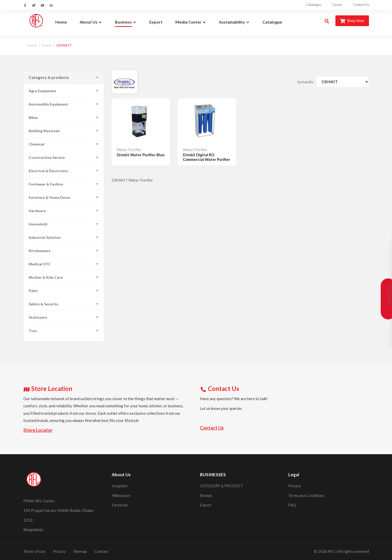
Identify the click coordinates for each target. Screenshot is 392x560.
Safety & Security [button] (64, 304)
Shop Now (352, 21)
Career (332, 5)
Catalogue (304, 5)
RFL (331, 551)
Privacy (295, 486)
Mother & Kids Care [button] (64, 277)
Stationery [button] (64, 317)
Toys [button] (64, 331)
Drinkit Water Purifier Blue (141, 155)
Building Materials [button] (64, 131)
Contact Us (361, 5)
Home (32, 45)
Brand (47, 45)
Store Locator (38, 430)
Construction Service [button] (64, 157)
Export (206, 505)
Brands (206, 495)
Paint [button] (64, 291)
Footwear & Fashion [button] (64, 184)
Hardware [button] (64, 211)
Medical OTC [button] (64, 264)
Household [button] (64, 224)
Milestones (121, 495)
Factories (120, 505)
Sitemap (81, 551)
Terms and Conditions (307, 495)
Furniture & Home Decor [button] (64, 197)
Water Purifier (129, 149)
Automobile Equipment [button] (64, 104)
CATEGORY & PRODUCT (222, 486)
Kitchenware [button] (64, 251)
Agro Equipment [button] (64, 91)
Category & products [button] (64, 77)
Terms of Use (34, 551)
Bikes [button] (64, 117)
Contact (102, 551)
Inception (120, 486)
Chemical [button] (64, 144)
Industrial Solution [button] (64, 237)
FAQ (292, 505)
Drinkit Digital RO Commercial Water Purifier (206, 157)
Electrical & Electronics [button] (64, 171)
